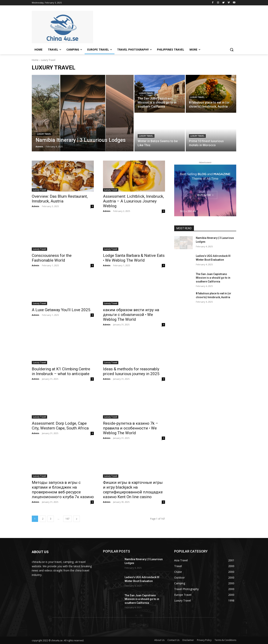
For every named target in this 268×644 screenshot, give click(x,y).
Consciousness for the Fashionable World (52, 258)
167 (67, 519)
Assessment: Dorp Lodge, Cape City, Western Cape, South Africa (60, 426)
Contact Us (173, 640)
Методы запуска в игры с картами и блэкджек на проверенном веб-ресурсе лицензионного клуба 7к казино (63, 490)
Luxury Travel (44, 134)
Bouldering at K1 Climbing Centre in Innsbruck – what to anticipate (61, 371)
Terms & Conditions (225, 640)
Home (35, 60)
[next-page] (77, 519)
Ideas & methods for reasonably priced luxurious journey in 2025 (131, 371)
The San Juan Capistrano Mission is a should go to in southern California (213, 278)
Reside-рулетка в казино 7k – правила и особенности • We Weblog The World (131, 428)
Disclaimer (188, 640)
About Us (159, 640)
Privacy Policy (204, 640)
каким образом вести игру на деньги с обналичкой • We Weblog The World (131, 315)
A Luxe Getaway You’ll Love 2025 (61, 310)
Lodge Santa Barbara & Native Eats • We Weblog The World (134, 258)
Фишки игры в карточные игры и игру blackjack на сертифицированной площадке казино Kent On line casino (133, 490)
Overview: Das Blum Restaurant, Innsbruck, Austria (60, 199)
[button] (232, 50)
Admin (36, 206)
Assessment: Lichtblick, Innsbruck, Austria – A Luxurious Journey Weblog (133, 201)
